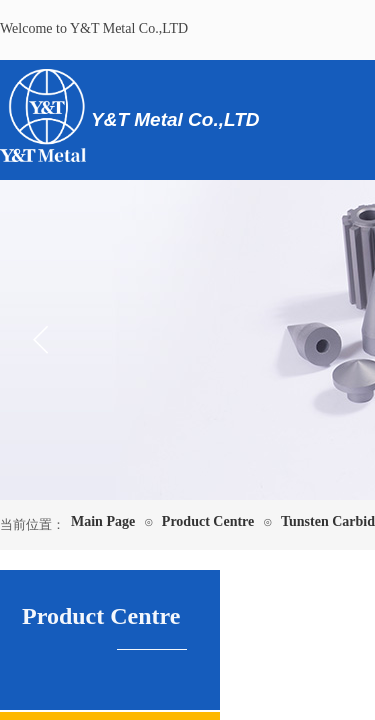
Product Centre (208, 521)
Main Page (103, 521)
